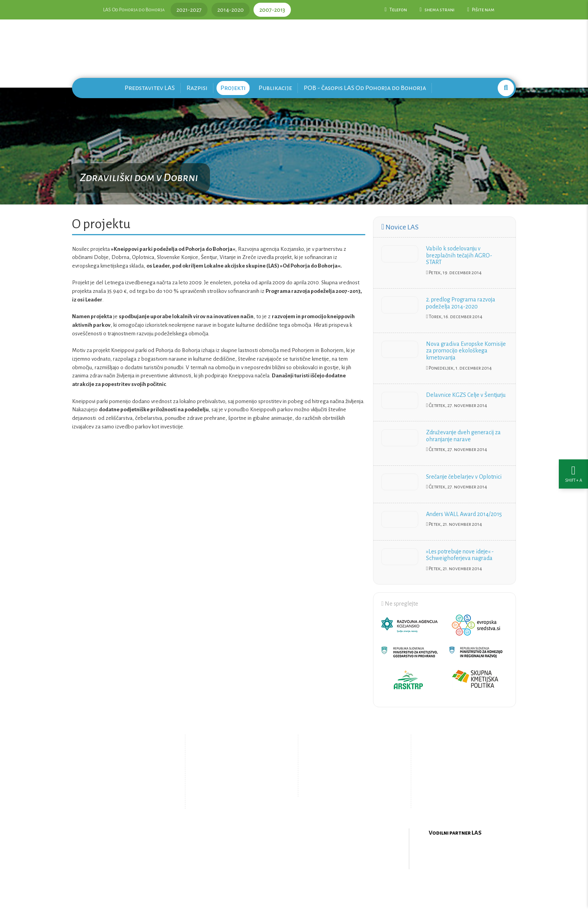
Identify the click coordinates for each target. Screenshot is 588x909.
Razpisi (197, 88)
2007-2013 (272, 10)
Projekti (233, 88)
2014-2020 (231, 10)
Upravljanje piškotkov (348, 789)
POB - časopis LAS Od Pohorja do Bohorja (365, 88)
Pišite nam (481, 10)
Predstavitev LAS (150, 88)
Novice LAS (400, 227)
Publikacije (275, 88)
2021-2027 (189, 10)
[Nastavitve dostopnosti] (573, 455)
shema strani (437, 10)
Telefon (396, 10)
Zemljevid (230, 795)
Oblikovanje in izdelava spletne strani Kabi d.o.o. (294, 889)
